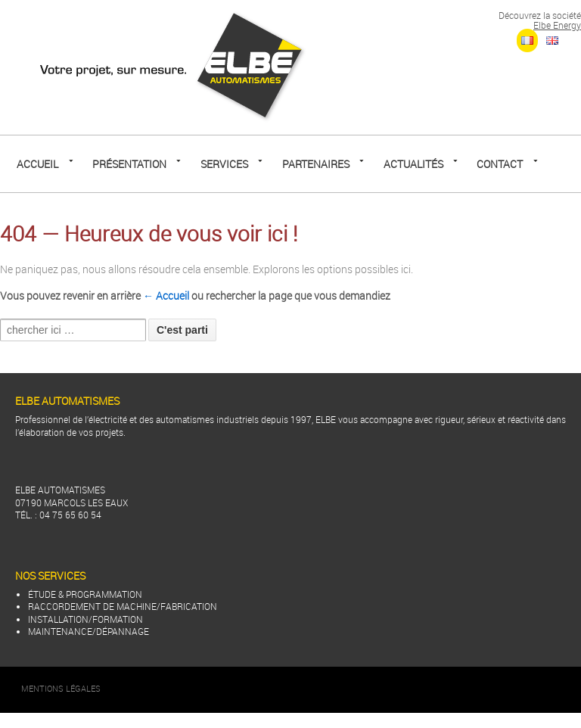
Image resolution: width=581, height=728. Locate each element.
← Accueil (166, 296)
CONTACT (500, 164)
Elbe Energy (557, 25)
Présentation (129, 164)
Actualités (413, 164)
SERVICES (224, 164)
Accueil (37, 164)
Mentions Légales (61, 689)
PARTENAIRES (316, 164)
